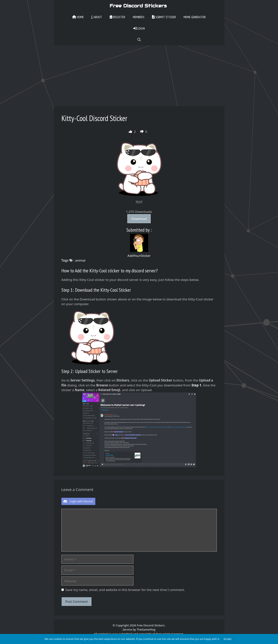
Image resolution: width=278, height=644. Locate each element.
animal (80, 260)
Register (117, 17)
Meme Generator (195, 17)
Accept (227, 639)
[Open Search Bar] (139, 40)
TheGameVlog (146, 629)
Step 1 (197, 385)
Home (78, 17)
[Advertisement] (139, 74)
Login (139, 28)
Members (139, 17)
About (97, 17)
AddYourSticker (139, 256)
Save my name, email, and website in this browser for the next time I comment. (125, 590)
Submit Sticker (164, 17)
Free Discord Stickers (138, 6)
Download (139, 219)
